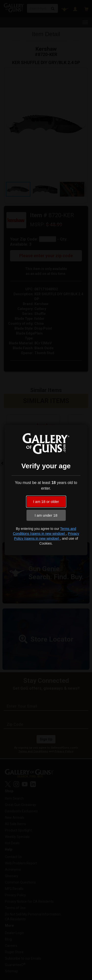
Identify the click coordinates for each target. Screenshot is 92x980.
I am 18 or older (46, 502)
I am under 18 (46, 515)
